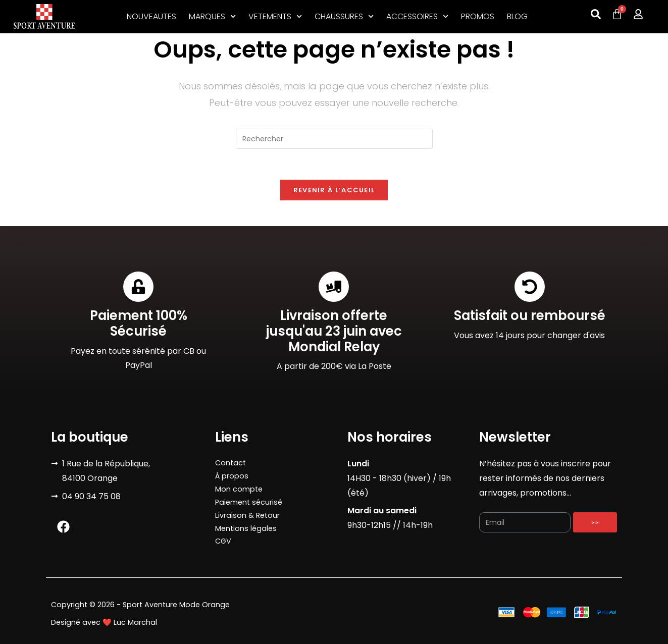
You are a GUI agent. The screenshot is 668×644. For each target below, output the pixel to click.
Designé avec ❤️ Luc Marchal (104, 622)
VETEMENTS (275, 17)
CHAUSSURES (344, 17)
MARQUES (212, 17)
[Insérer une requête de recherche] (334, 139)
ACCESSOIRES (417, 17)
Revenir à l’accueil (334, 190)
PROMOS (478, 16)
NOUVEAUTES (151, 16)
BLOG (517, 16)
